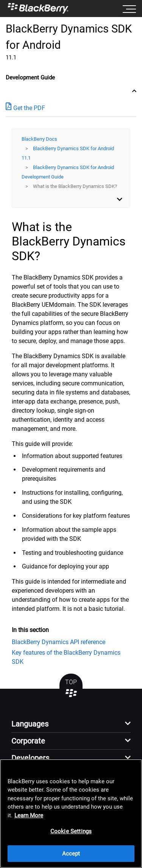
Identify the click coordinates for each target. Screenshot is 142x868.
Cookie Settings (71, 831)
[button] (71, 726)
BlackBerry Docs (39, 139)
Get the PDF (25, 108)
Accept (71, 854)
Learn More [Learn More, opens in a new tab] (29, 815)
